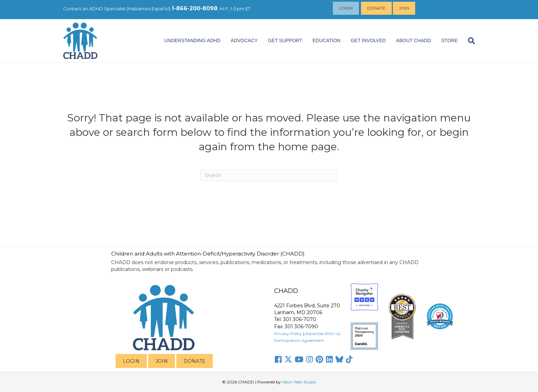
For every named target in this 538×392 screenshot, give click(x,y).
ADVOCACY (244, 40)
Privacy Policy (288, 334)
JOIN (162, 361)
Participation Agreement (299, 340)
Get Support (285, 40)
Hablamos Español (149, 9)
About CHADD (413, 40)
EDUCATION (326, 40)
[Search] (469, 41)
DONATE (195, 361)
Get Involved (368, 40)
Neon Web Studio (299, 382)
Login (347, 8)
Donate (377, 8)
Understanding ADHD (192, 40)
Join (405, 8)
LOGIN (131, 361)
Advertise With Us (323, 334)
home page (307, 147)
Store (449, 40)
